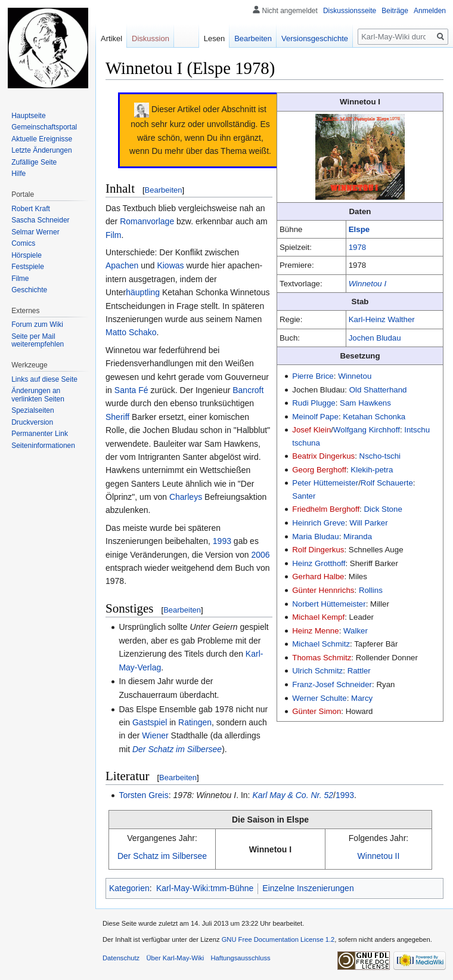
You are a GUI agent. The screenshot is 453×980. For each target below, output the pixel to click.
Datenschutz (121, 958)
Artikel (111, 38)
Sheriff (117, 417)
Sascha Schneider (40, 220)
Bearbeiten (164, 190)
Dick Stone (383, 509)
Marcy (362, 698)
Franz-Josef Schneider (332, 684)
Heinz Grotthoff (319, 563)
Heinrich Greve (319, 523)
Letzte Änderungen (41, 150)
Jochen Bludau (375, 338)
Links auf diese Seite (44, 379)
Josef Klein (311, 430)
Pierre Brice (313, 376)
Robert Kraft (31, 209)
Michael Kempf (318, 617)
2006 (260, 555)
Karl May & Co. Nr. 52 (293, 795)
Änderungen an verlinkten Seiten (38, 395)
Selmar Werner (35, 232)
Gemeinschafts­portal (44, 127)
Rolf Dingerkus (318, 550)
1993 (222, 541)
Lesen (214, 38)
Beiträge (395, 11)
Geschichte (29, 290)
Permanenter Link (40, 434)
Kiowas (170, 265)
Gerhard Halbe (318, 576)
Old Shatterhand (378, 390)
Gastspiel (150, 722)
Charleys (186, 497)
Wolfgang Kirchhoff (367, 430)
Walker (356, 631)
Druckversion (32, 422)
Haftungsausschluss (241, 958)
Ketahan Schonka (374, 417)
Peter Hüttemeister (325, 483)
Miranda (358, 537)
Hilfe (18, 174)
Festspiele (28, 267)
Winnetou (355, 376)
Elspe (359, 229)
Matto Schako (131, 332)
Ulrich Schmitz (317, 671)
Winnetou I (367, 284)
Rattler (359, 671)
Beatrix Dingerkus (323, 456)
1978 (358, 247)
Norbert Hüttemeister (329, 604)
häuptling (143, 292)
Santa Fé (131, 390)
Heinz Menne (315, 631)
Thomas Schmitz (322, 658)
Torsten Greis (143, 795)
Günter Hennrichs (323, 590)
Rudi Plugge (314, 403)
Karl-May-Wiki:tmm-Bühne (205, 888)
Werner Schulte (319, 698)
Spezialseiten (32, 410)
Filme (20, 279)
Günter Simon (317, 711)
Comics (23, 243)
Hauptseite (28, 116)
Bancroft (248, 390)
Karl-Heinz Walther (382, 319)
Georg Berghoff (319, 470)
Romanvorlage (147, 221)
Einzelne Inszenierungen (308, 888)
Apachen (122, 265)
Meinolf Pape (315, 417)
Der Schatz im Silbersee (177, 749)
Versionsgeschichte (315, 38)
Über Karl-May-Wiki (175, 958)
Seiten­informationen (43, 446)
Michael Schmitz (321, 644)
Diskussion (151, 38)
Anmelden (430, 11)
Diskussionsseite (350, 11)
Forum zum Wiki (37, 324)
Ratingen (195, 722)
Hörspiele (27, 255)
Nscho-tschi (380, 456)
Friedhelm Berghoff (326, 509)
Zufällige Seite (34, 162)
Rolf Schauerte (387, 483)
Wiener (155, 735)
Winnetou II (379, 856)
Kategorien (129, 888)
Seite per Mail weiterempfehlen (38, 341)
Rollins (371, 590)
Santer (304, 496)
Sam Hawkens (365, 403)
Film (113, 235)
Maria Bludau (315, 537)
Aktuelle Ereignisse (42, 139)
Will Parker (368, 523)
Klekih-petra (372, 470)
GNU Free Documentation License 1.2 (278, 939)
